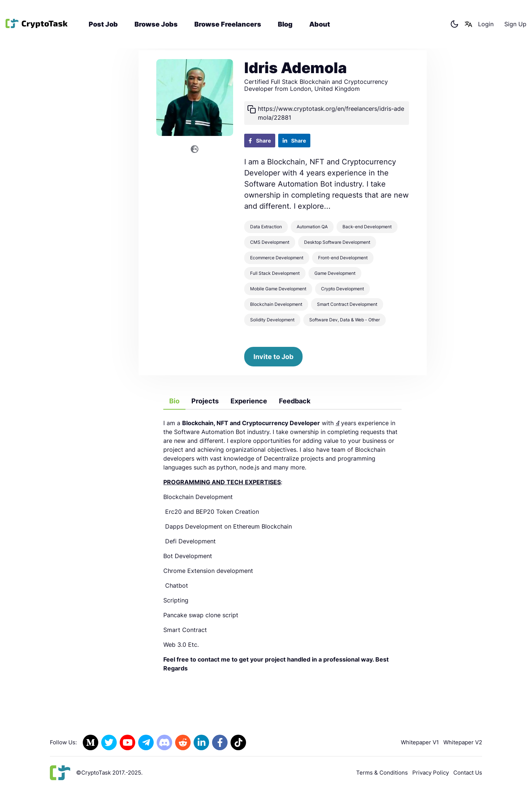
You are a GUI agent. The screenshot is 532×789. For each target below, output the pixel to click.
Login (486, 25)
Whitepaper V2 (463, 742)
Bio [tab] (174, 401)
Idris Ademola (296, 68)
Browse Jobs (156, 25)
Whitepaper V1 (420, 742)
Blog (285, 25)
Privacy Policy (431, 773)
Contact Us (468, 773)
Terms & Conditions (382, 773)
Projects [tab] (205, 401)
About (320, 25)
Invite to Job (273, 357)
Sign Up (515, 25)
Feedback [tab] (295, 401)
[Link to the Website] (195, 149)
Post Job (103, 25)
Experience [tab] (249, 401)
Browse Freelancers (228, 25)
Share (260, 141)
